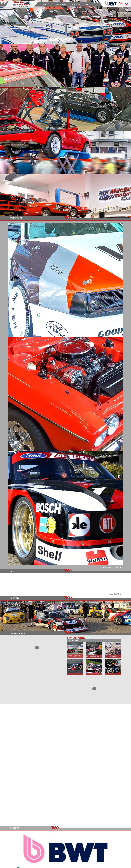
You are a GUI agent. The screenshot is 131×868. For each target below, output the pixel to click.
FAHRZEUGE (47, 4)
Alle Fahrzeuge (111, 567)
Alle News (114, 609)
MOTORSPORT (75, 4)
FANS (87, 4)
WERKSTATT (61, 4)
